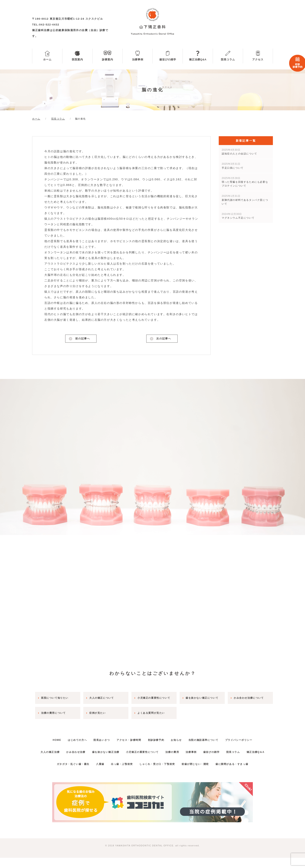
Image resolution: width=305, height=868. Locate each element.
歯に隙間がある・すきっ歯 (238, 774)
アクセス (258, 59)
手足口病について (233, 166)
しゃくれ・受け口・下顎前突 (158, 774)
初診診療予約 (157, 738)
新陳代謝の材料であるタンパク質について (245, 200)
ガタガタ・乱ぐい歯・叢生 (67, 774)
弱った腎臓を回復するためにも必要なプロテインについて (245, 182)
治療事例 (138, 59)
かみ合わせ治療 (82, 750)
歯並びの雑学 (168, 59)
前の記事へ (82, 339)
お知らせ (180, 738)
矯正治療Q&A (198, 59)
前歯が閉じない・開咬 (199, 774)
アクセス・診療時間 (128, 738)
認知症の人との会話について (239, 152)
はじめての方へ (71, 738)
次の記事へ (163, 339)
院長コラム (228, 59)
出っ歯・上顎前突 (121, 774)
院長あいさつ (98, 738)
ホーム (47, 59)
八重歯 (96, 774)
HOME (48, 738)
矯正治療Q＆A (152, 762)
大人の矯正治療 (53, 750)
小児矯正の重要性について (153, 750)
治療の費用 (186, 750)
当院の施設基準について (210, 738)
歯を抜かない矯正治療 (114, 750)
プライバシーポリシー (248, 738)
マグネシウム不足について (238, 216)
